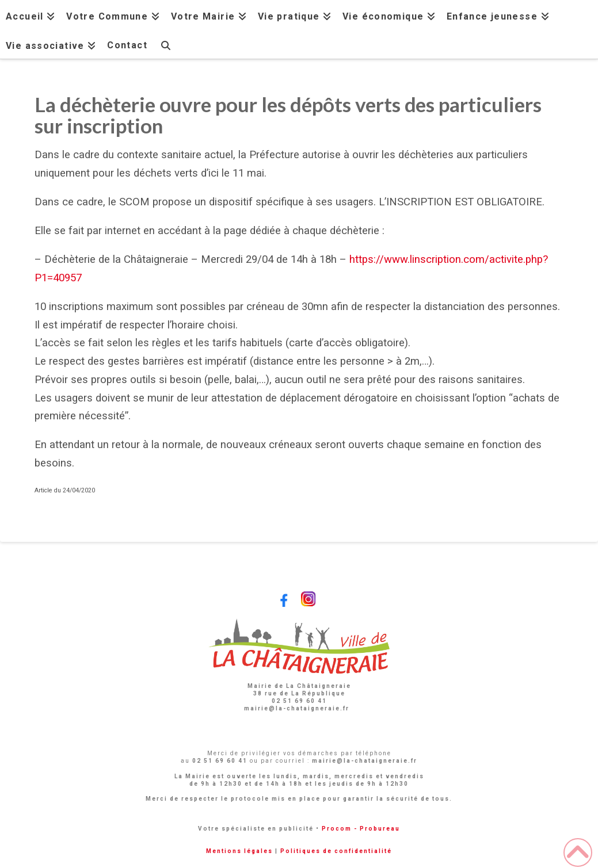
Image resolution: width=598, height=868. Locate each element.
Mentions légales (239, 851)
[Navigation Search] (166, 44)
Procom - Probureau (361, 829)
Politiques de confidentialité (336, 851)
